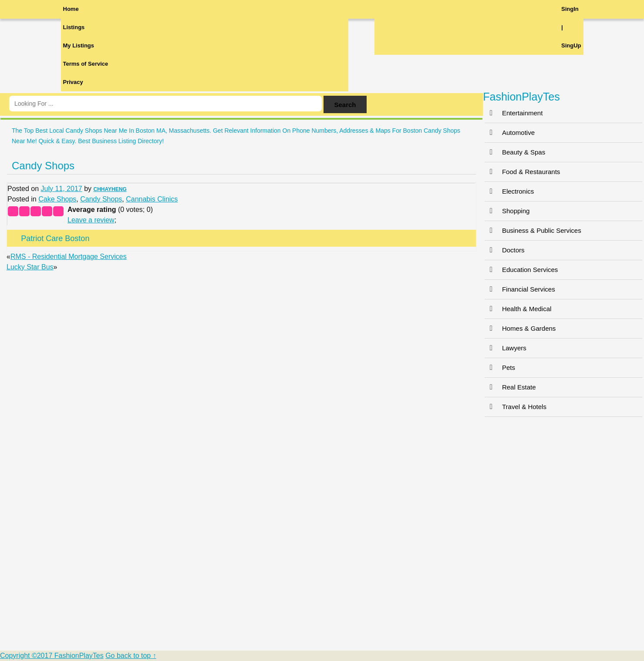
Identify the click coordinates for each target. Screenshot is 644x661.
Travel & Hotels (516, 407)
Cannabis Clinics (152, 199)
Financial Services (520, 289)
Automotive (510, 133)
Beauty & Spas (515, 152)
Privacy (73, 82)
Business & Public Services (533, 230)
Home (71, 9)
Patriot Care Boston (55, 238)
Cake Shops (57, 199)
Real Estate (510, 387)
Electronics (509, 191)
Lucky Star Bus (30, 267)
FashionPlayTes (521, 97)
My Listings (79, 45)
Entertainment (514, 113)
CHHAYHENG (110, 189)
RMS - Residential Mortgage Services (69, 257)
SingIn (570, 9)
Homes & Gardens (520, 328)
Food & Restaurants (522, 172)
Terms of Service (86, 64)
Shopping (507, 211)
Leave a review (91, 220)
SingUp (571, 45)
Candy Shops (43, 166)
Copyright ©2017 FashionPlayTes (52, 656)
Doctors (505, 250)
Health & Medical (518, 309)
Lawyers (506, 348)
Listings (74, 27)
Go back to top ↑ (131, 656)
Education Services (521, 270)
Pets (500, 367)
